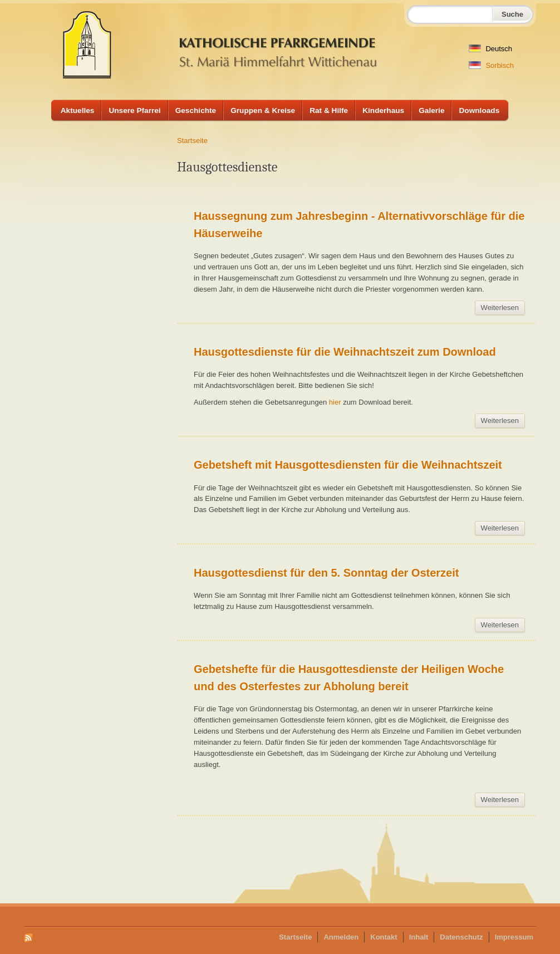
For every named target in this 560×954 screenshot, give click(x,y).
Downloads (479, 110)
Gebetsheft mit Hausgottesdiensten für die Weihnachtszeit (348, 465)
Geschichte (196, 110)
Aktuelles (78, 110)
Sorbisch (491, 65)
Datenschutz (461, 937)
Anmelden (341, 937)
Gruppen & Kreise (263, 110)
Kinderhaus (383, 110)
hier (336, 402)
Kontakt (384, 937)
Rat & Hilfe (329, 110)
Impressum (514, 937)
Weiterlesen (503, 309)
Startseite (192, 141)
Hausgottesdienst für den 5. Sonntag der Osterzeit (326, 573)
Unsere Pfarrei (134, 110)
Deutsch (490, 49)
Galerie (431, 110)
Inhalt (419, 937)
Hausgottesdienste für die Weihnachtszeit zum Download (345, 352)
